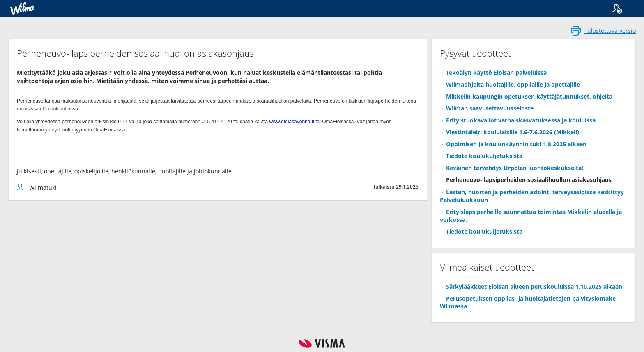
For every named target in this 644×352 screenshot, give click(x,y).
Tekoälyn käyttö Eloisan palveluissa (496, 72)
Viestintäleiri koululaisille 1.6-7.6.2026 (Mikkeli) (513, 132)
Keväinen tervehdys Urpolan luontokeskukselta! (515, 168)
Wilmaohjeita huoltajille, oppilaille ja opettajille (513, 84)
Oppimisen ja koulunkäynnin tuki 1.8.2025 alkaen (516, 144)
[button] (622, 9)
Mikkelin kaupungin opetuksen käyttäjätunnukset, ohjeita (529, 96)
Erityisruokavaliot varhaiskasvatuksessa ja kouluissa (521, 120)
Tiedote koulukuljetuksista (484, 156)
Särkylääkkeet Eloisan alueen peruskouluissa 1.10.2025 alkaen (534, 286)
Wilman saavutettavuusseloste (490, 108)
